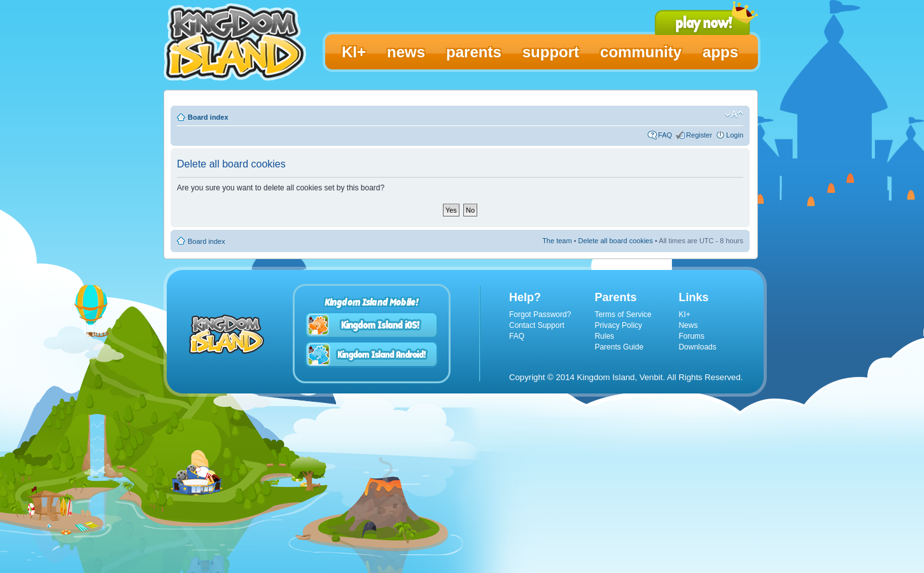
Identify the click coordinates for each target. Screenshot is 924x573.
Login (735, 135)
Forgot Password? (540, 315)
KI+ (684, 315)
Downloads (697, 347)
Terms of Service (623, 315)
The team (557, 241)
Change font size (734, 115)
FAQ (665, 135)
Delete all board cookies (616, 241)
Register (699, 135)
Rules (604, 336)
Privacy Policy (618, 325)
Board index (208, 117)
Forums (691, 336)
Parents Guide (619, 347)
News (688, 325)
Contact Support (537, 325)
